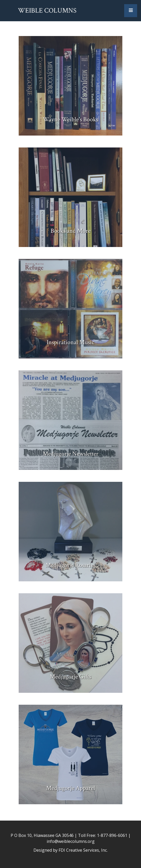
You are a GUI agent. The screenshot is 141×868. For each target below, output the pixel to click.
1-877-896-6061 (112, 835)
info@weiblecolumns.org (71, 841)
